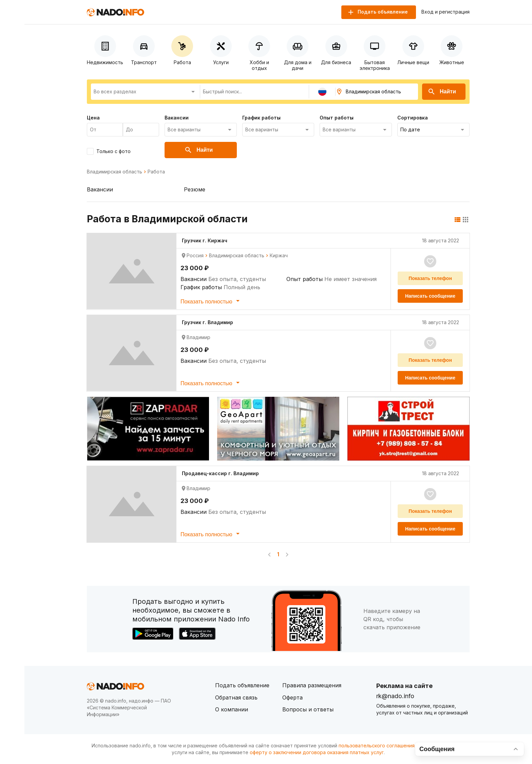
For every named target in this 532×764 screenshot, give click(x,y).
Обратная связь (236, 697)
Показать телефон (430, 278)
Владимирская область (115, 172)
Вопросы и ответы (308, 709)
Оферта (292, 697)
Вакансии (100, 189)
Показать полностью (211, 301)
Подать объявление (242, 685)
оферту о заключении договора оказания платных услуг (317, 752)
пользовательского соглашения (377, 746)
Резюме (195, 189)
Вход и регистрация (445, 12)
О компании (232, 709)
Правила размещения (312, 685)
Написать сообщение (430, 296)
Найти (442, 92)
